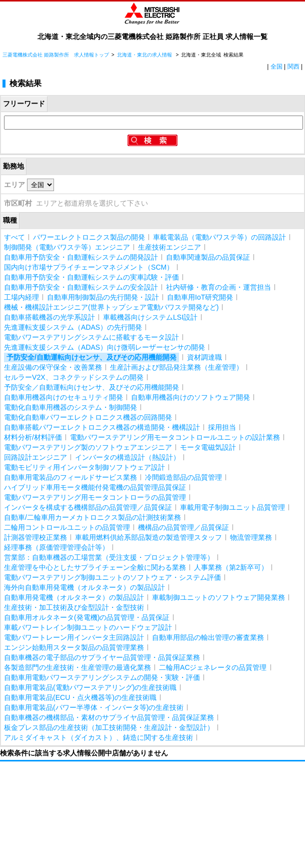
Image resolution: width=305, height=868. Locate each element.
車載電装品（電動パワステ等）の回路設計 (219, 237)
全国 (276, 67)
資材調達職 (204, 357)
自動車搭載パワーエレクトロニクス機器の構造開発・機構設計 (102, 427)
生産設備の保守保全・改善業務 (53, 367)
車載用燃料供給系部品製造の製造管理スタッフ (148, 537)
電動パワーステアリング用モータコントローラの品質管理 (95, 497)
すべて (14, 237)
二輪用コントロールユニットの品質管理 (67, 527)
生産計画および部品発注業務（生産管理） (176, 367)
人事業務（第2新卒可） (231, 567)
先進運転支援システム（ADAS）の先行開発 (73, 327)
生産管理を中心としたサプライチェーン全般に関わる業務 (95, 567)
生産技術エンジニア (169, 247)
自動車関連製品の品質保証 (208, 257)
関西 (293, 67)
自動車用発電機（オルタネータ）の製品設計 (74, 597)
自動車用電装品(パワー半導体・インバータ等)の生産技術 (94, 707)
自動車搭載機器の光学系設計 (49, 317)
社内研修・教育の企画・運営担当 (218, 287)
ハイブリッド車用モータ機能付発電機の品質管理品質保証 (95, 487)
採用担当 (222, 427)
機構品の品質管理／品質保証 (183, 527)
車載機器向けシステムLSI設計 (150, 317)
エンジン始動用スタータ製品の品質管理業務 (74, 647)
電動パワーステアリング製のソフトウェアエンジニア (88, 447)
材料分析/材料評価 (33, 437)
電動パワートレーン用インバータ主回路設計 (74, 637)
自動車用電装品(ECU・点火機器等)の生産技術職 (80, 697)
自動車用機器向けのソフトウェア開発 (190, 397)
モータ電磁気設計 (208, 447)
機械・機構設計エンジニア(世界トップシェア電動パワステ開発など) (111, 307)
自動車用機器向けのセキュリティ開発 (63, 397)
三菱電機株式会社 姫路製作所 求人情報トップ (56, 55)
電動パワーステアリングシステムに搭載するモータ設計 (91, 337)
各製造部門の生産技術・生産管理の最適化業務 (77, 667)
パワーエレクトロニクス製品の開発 (89, 237)
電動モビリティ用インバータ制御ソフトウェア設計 (84, 467)
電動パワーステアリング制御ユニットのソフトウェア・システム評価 (112, 577)
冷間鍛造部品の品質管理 (183, 477)
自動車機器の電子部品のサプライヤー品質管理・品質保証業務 (102, 657)
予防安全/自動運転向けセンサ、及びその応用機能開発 (91, 357)
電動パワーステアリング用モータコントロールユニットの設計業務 (175, 437)
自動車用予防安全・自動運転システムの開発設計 (81, 257)
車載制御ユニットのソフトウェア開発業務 (218, 597)
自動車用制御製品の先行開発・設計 (103, 297)
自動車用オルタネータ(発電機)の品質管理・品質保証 (87, 617)
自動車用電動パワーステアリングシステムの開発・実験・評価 (102, 677)
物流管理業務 (251, 537)
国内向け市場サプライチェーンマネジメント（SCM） (89, 267)
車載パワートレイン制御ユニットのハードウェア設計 (88, 627)
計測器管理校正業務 (35, 537)
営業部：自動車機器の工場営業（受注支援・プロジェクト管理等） (109, 557)
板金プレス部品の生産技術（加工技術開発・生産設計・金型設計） (109, 727)
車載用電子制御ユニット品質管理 (232, 507)
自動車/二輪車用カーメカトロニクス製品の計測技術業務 (92, 517)
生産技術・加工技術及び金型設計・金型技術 (74, 607)
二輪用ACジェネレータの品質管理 (213, 667)
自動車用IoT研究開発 (200, 297)
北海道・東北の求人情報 (145, 55)
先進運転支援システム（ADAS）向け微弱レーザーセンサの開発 (104, 347)
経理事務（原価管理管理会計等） (56, 547)
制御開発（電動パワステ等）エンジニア (67, 247)
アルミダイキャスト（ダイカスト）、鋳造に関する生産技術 (98, 737)
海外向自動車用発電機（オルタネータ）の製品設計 (84, 587)
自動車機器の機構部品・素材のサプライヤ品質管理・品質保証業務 (109, 717)
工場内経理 (21, 297)
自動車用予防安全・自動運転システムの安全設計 (81, 287)
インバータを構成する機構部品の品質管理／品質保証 (88, 507)
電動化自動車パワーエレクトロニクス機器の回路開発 (88, 417)
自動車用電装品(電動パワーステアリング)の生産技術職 (90, 687)
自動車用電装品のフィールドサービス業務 (70, 477)
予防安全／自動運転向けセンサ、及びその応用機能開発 (91, 387)
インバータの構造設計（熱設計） (127, 457)
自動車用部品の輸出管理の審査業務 (208, 637)
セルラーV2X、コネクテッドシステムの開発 (73, 377)
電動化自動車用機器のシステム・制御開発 (70, 407)
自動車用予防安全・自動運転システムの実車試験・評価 (91, 277)
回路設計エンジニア (35, 457)
